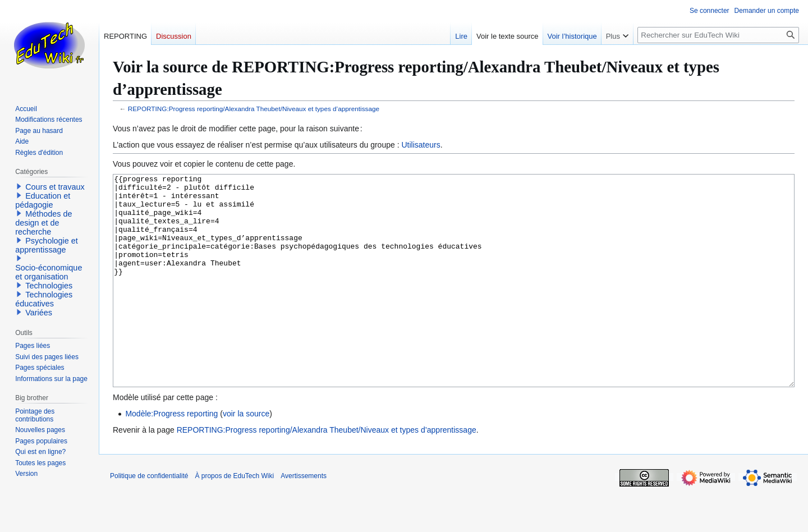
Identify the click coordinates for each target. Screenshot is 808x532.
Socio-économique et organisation (49, 272)
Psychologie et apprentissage (47, 245)
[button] (19, 186)
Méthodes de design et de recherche (43, 223)
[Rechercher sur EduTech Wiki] (718, 35)
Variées (39, 313)
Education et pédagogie (43, 200)
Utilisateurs (421, 145)
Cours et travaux (55, 187)
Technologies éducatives (44, 299)
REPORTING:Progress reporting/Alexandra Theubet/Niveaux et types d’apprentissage (254, 109)
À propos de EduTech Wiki (234, 518)
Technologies (49, 286)
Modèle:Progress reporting (171, 456)
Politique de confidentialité (149, 518)
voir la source (246, 456)
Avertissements (304, 518)
